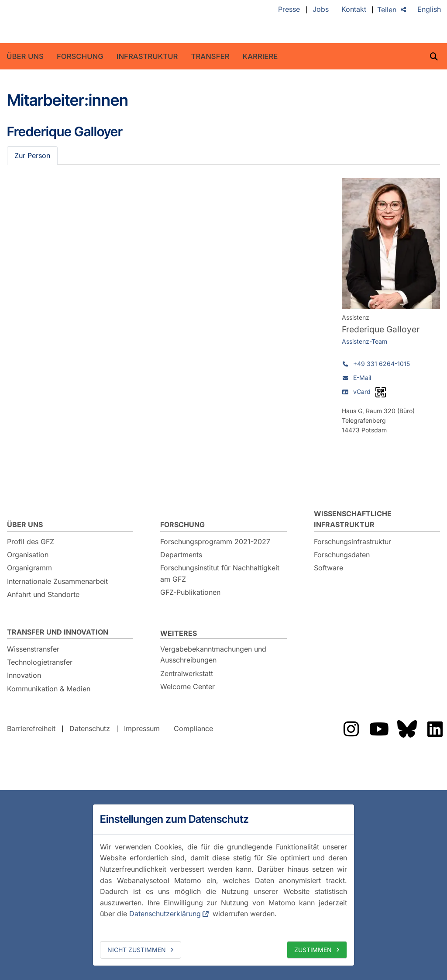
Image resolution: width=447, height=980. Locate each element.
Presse (289, 10)
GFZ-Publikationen (190, 592)
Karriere (260, 56)
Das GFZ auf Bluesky (407, 729)
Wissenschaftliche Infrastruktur (353, 519)
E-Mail (362, 378)
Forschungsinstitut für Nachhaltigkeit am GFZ (220, 573)
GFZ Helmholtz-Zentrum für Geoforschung (79, 22)
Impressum (142, 728)
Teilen (387, 10)
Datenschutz (90, 728)
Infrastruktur (147, 56)
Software (328, 568)
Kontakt (354, 10)
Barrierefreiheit (31, 728)
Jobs (321, 10)
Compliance (193, 728)
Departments (181, 555)
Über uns (25, 56)
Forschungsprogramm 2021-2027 (215, 542)
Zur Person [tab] (32, 155)
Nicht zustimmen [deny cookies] (137, 950)
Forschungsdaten (342, 555)
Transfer (210, 56)
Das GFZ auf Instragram (351, 729)
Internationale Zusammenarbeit (57, 581)
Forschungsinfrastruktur (352, 542)
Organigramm (29, 568)
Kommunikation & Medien (49, 689)
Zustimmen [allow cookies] (313, 950)
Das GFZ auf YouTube (379, 729)
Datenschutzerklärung (165, 914)
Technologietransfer (40, 662)
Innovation (24, 675)
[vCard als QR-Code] (381, 392)
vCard (362, 392)
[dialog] (223, 885)
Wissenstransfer (33, 649)
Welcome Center (187, 687)
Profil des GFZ (31, 542)
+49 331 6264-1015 (382, 364)
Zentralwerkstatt (187, 673)
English (429, 10)
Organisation (28, 555)
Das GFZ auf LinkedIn (435, 729)
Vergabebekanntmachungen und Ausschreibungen (213, 655)
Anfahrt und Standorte (43, 594)
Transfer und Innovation (58, 632)
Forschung (80, 56)
